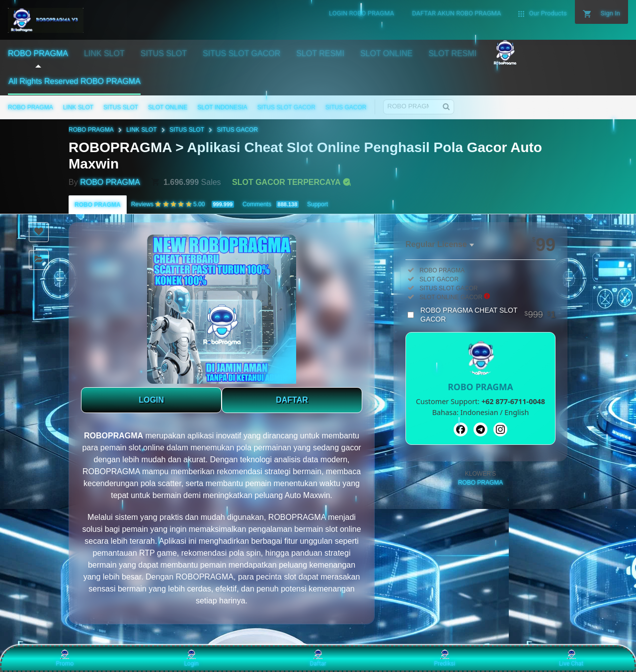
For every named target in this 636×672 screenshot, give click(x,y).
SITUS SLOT (121, 107)
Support (318, 204)
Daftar (318, 658)
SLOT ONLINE (168, 107)
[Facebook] (461, 429)
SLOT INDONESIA (222, 107)
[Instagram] (500, 429)
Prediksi (444, 658)
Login (191, 658)
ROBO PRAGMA (31, 107)
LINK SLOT (78, 107)
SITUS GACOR (346, 107)
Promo (65, 658)
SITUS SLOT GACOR (286, 107)
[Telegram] (480, 429)
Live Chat (571, 658)
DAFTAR (292, 400)
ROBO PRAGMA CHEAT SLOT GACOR (488, 315)
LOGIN (151, 400)
